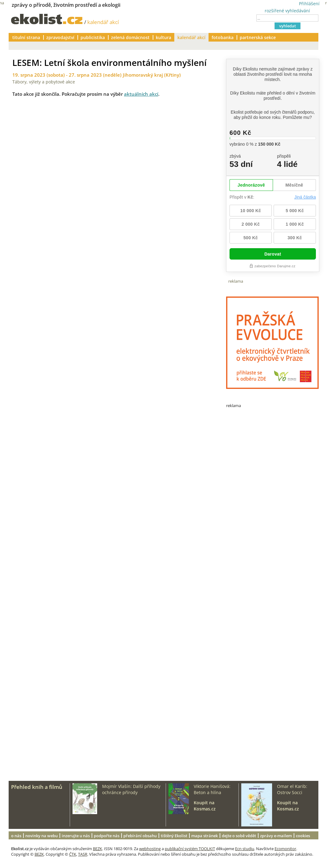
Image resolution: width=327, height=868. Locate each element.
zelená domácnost (130, 37)
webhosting (150, 849)
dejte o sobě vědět (239, 836)
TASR (83, 854)
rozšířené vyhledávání (287, 11)
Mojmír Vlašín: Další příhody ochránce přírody (131, 789)
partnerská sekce (258, 37)
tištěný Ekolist (174, 836)
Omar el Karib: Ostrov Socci (292, 789)
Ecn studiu (245, 849)
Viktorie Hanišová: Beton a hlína (212, 789)
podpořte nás (107, 836)
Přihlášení (309, 4)
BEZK (97, 849)
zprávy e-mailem (276, 836)
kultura (163, 37)
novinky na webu (41, 836)
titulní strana (26, 37)
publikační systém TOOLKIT (190, 849)
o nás (16, 836)
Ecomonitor (285, 849)
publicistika (93, 37)
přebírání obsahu (140, 836)
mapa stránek (205, 836)
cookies (303, 836)
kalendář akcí (103, 22)
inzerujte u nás (76, 836)
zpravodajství (60, 37)
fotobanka (223, 37)
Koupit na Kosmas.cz (205, 806)
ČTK (73, 854)
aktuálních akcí (141, 94)
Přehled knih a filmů (37, 787)
